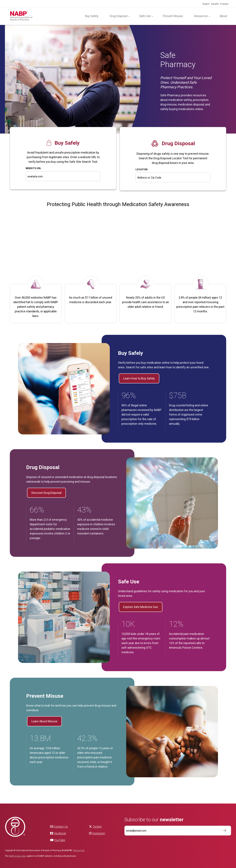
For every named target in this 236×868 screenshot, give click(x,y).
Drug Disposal (118, 16)
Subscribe (223, 831)
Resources (201, 16)
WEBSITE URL (34, 168)
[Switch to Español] (215, 4)
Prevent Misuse (173, 16)
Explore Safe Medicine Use (141, 607)
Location (142, 169)
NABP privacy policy (18, 856)
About (223, 16)
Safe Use (145, 16)
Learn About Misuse (44, 721)
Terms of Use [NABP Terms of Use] (79, 850)
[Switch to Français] (224, 4)
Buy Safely (92, 16)
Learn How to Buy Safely (139, 378)
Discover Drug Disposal (46, 493)
